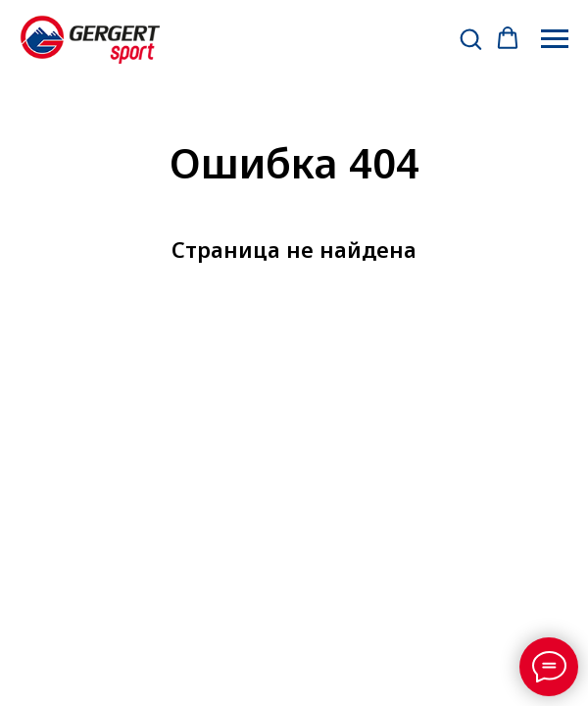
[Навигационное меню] (555, 39)
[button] (470, 38)
